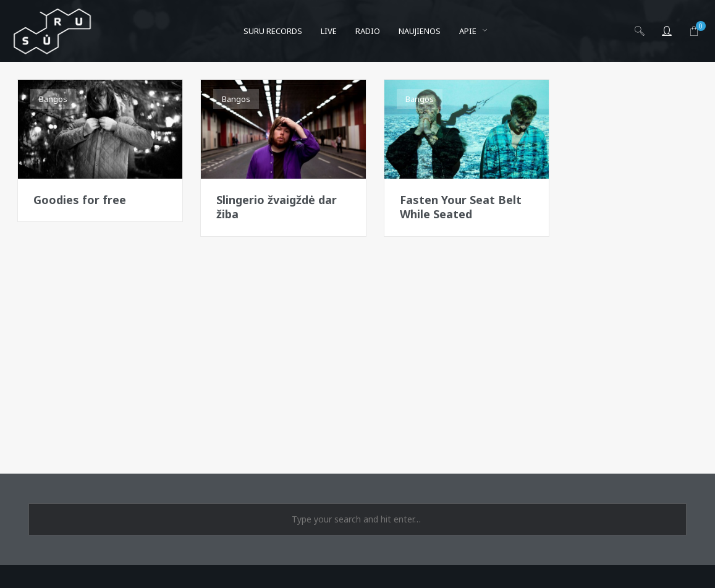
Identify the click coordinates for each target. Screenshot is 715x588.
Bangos (53, 99)
